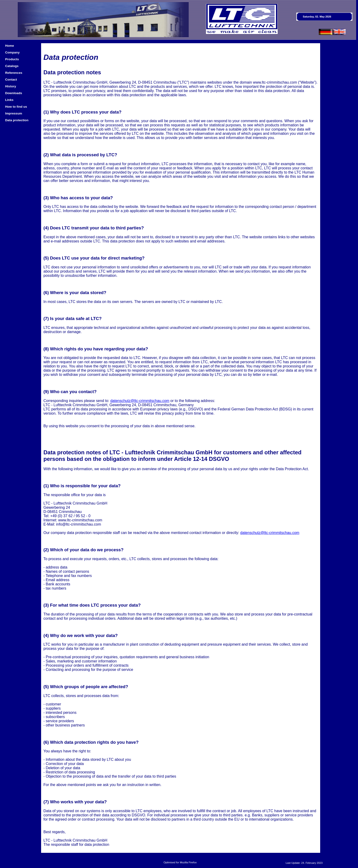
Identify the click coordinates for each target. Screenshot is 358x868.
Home (10, 46)
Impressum (14, 113)
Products (12, 59)
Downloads (14, 93)
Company (12, 52)
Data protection (17, 120)
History (11, 86)
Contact (11, 80)
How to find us (16, 107)
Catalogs (12, 66)
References (14, 73)
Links (9, 100)
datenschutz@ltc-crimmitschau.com (140, 401)
